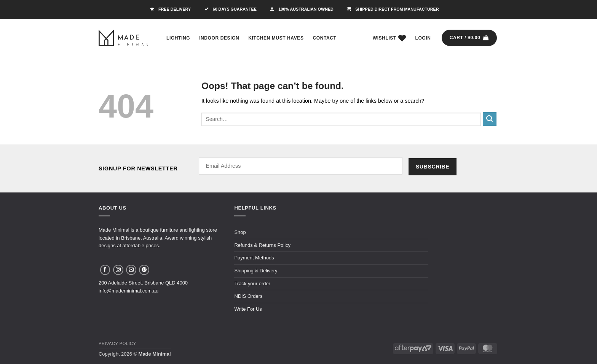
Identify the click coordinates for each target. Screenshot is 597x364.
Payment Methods (254, 258)
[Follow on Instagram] (118, 270)
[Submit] (490, 119)
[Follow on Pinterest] (144, 270)
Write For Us (248, 309)
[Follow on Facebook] (105, 270)
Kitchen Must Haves (276, 38)
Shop (240, 232)
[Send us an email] (131, 270)
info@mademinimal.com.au (128, 291)
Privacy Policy (117, 343)
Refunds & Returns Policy (262, 245)
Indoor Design (219, 38)
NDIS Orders (248, 296)
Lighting (178, 38)
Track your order (252, 284)
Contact (325, 38)
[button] (423, 38)
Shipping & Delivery (256, 271)
